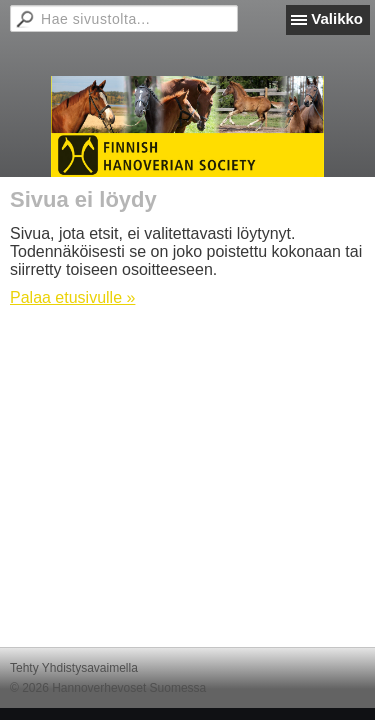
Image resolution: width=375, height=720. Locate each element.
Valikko (337, 18)
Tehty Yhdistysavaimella (74, 668)
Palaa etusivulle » (72, 297)
